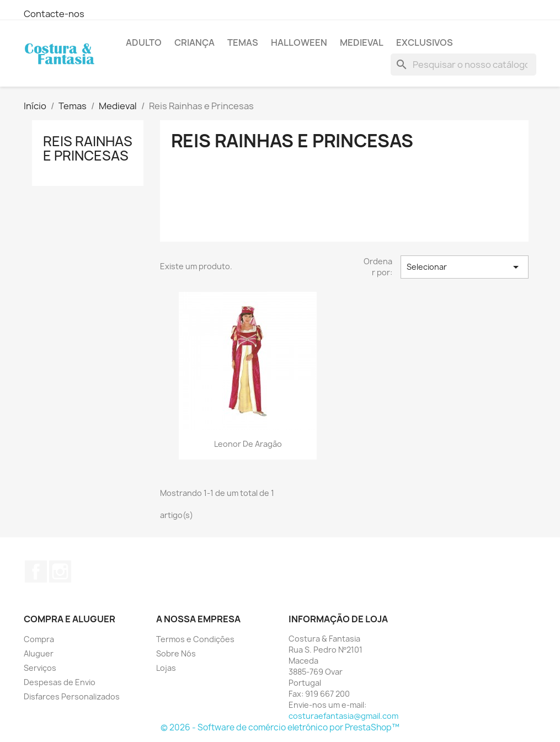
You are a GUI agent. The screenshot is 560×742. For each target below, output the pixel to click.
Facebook (36, 572)
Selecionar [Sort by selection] (465, 267)
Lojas (166, 668)
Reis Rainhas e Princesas (88, 148)
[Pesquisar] (463, 65)
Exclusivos (425, 42)
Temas (243, 42)
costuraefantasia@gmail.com (343, 716)
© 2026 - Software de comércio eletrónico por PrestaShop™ (280, 727)
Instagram (60, 572)
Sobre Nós (176, 653)
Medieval (362, 42)
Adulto (144, 42)
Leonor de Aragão (248, 444)
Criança (194, 42)
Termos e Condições (195, 639)
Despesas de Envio (60, 682)
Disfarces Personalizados (72, 696)
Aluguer (39, 653)
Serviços (40, 668)
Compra (39, 639)
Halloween (299, 42)
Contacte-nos (54, 14)
